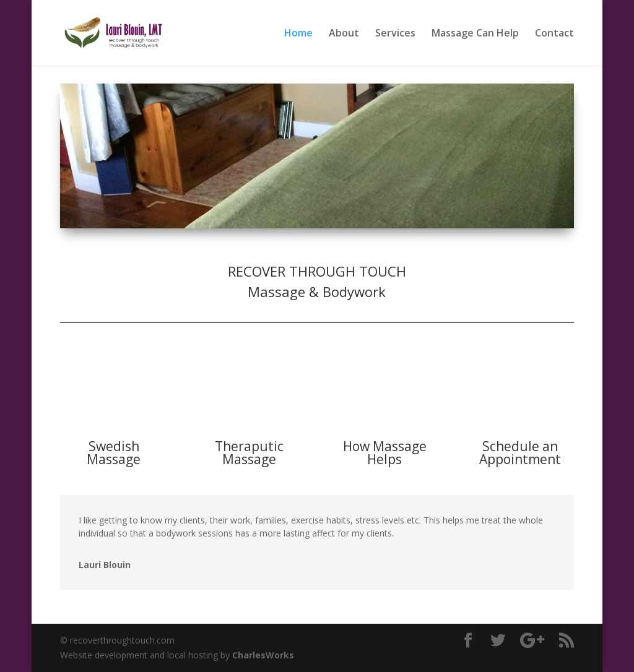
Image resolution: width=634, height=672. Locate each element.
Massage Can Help (475, 34)
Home (298, 34)
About (344, 34)
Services (395, 34)
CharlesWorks (263, 655)
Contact (554, 34)
